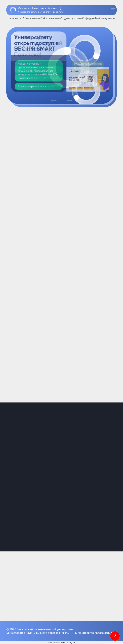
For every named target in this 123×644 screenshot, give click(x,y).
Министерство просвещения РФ (96, 633)
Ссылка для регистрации (32, 86)
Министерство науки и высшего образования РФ (38, 633)
